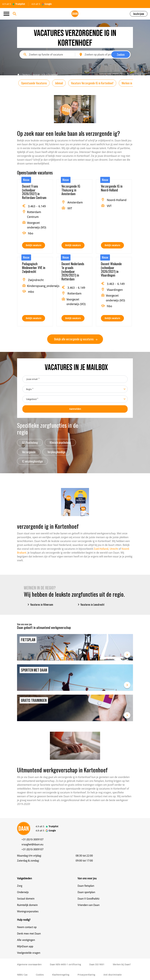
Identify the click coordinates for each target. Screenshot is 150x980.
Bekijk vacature (34, 245)
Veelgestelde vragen (29, 953)
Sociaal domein (26, 899)
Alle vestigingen (26, 940)
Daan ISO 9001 (97, 964)
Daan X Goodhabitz (89, 899)
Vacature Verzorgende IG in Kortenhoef (92, 83)
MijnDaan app (25, 946)
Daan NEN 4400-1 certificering (65, 964)
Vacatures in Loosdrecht (91, 605)
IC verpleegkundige (32, 461)
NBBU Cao (22, 975)
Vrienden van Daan (89, 905)
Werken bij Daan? (122, 964)
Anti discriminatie (113, 975)
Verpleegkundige (56, 452)
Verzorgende (29, 452)
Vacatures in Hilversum (40, 605)
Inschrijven (139, 14)
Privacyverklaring (86, 975)
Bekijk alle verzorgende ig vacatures (76, 339)
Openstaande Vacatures (34, 83)
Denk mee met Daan (29, 934)
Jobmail (59, 83)
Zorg (20, 886)
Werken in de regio (132, 83)
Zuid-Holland (101, 549)
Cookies (40, 975)
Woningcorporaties (28, 911)
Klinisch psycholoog (60, 442)
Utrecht (114, 549)
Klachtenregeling (61, 975)
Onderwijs (23, 892)
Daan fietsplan (86, 886)
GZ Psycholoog (30, 442)
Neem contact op (27, 927)
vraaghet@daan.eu (32, 844)
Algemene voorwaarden (29, 964)
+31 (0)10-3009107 (33, 839)
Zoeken (121, 55)
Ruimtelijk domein (27, 905)
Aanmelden (75, 409)
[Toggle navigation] (7, 14)
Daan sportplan (86, 892)
